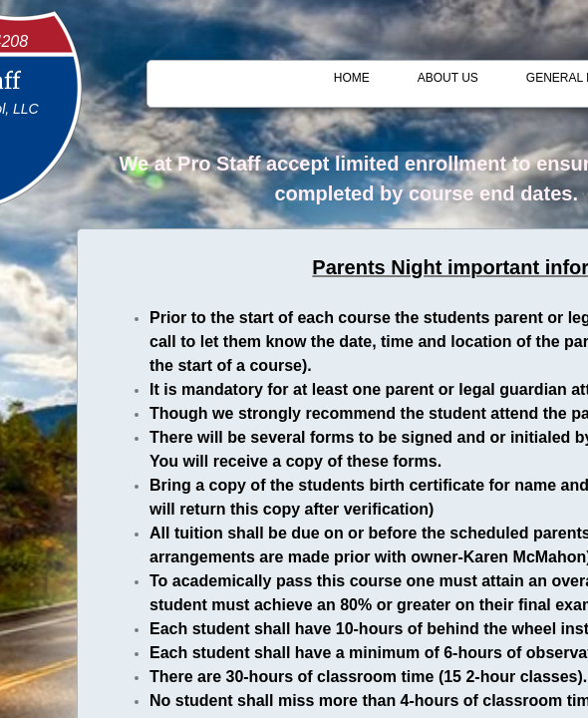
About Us (448, 78)
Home (352, 78)
